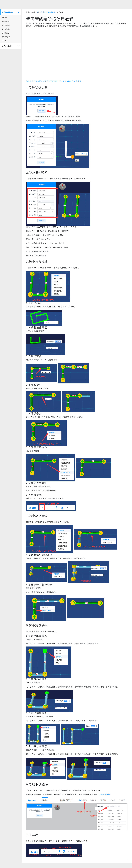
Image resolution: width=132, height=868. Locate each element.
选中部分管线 (6, 29)
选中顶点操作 (6, 33)
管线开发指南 (11, 46)
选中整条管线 (6, 25)
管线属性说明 (6, 21)
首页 (38, 12)
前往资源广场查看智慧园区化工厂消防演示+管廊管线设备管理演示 (54, 81)
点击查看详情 (105, 795)
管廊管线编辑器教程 (48, 12)
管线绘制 (5, 17)
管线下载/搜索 (6, 37)
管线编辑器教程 (11, 12)
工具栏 (4, 41)
